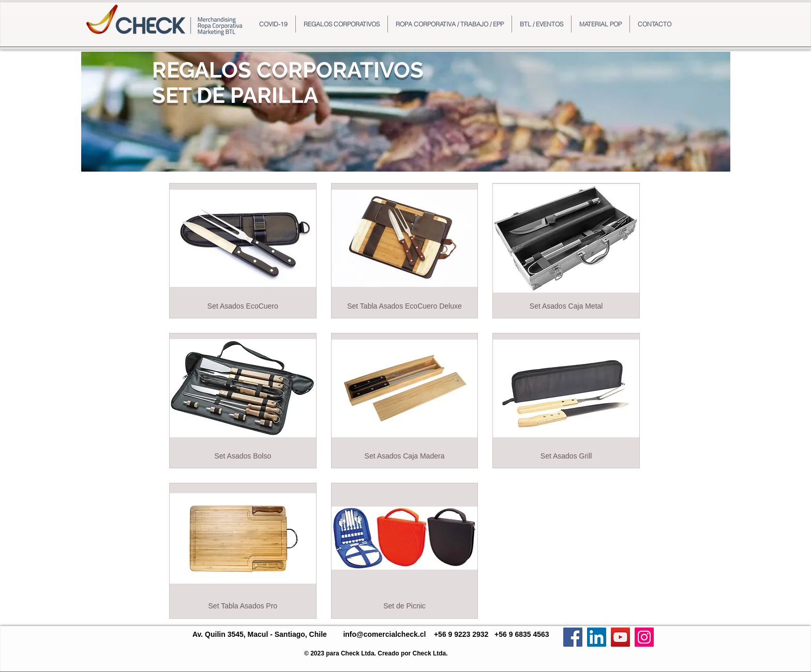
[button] (342, 24)
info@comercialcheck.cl (384, 634)
